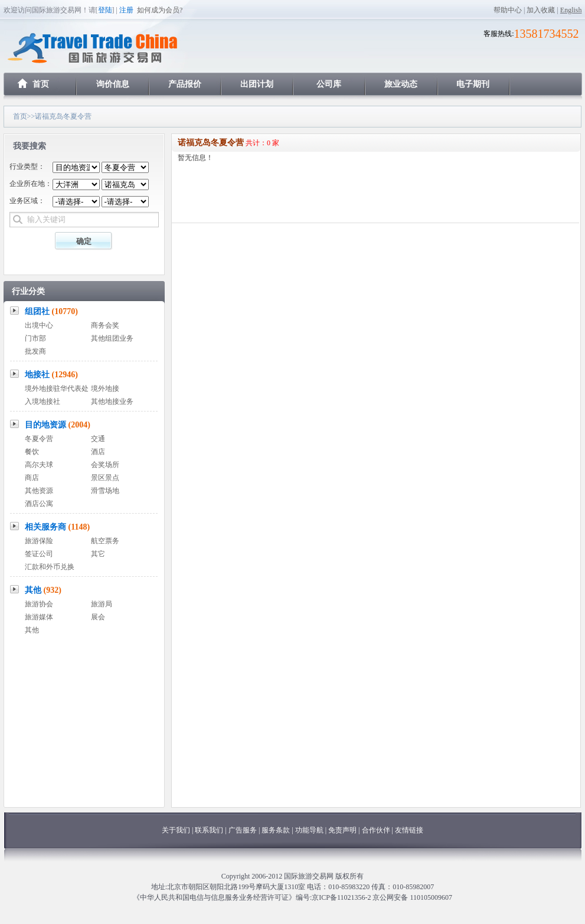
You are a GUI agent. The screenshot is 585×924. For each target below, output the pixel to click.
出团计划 (257, 84)
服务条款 (276, 830)
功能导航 (310, 830)
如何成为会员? (160, 10)
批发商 (35, 351)
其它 (98, 554)
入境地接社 (43, 401)
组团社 (51, 311)
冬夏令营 (39, 439)
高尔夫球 (39, 465)
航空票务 (105, 541)
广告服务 (244, 830)
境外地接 (105, 388)
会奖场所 (105, 465)
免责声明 (342, 830)
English (571, 10)
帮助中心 (508, 10)
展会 (98, 617)
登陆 (105, 10)
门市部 (35, 338)
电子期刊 (473, 84)
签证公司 (39, 554)
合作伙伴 (376, 830)
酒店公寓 (39, 504)
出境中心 (39, 325)
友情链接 (409, 830)
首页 (41, 84)
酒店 (98, 452)
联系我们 (209, 830)
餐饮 (32, 452)
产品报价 (185, 84)
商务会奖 (105, 325)
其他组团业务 (112, 338)
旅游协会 (39, 604)
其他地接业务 (112, 401)
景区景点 (105, 478)
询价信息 (113, 84)
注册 (126, 10)
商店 (32, 478)
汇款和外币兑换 (50, 567)
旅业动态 (401, 84)
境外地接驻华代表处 (57, 388)
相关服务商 (57, 527)
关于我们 (176, 830)
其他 (43, 590)
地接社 (51, 375)
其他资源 (39, 491)
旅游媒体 (39, 617)
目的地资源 (58, 425)
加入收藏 (541, 10)
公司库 (329, 84)
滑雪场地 (105, 491)
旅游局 (102, 604)
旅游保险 (39, 541)
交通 (98, 439)
